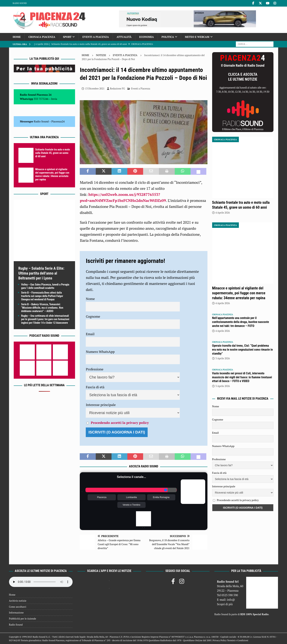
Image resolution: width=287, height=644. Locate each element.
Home (17, 37)
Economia (146, 37)
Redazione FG (117, 89)
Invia (54, 99)
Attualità (124, 37)
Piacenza (102, 497)
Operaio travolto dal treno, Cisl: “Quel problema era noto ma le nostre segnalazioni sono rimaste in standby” (243, 350)
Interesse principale (101, 405)
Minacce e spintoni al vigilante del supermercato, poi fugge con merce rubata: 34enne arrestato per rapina (239, 293)
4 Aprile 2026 (223, 213)
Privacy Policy (219, 640)
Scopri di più (225, 604)
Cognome (93, 316)
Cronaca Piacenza (42, 37)
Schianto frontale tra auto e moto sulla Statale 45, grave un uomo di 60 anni (53, 153)
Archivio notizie (18, 601)
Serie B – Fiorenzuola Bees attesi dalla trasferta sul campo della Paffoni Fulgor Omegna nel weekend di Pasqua (42, 296)
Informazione (16, 613)
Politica (168, 37)
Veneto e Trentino (131, 505)
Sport (67, 37)
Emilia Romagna (161, 497)
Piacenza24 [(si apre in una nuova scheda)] (58, 121)
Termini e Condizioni (238, 640)
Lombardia (132, 497)
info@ (231, 600)
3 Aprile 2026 (223, 358)
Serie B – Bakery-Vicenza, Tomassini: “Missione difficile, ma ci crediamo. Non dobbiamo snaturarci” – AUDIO (42, 308)
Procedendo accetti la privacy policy (120, 423)
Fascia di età (95, 387)
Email (90, 334)
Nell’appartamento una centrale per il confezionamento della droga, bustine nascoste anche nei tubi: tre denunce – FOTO (241, 322)
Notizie (101, 55)
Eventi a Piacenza (96, 37)
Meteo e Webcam (197, 37)
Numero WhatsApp (100, 352)
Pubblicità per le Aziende (23, 619)
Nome (90, 299)
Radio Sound (20, 3)
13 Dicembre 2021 (95, 89)
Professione (95, 369)
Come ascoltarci (18, 607)
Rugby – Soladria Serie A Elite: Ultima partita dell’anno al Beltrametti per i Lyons (41, 273)
